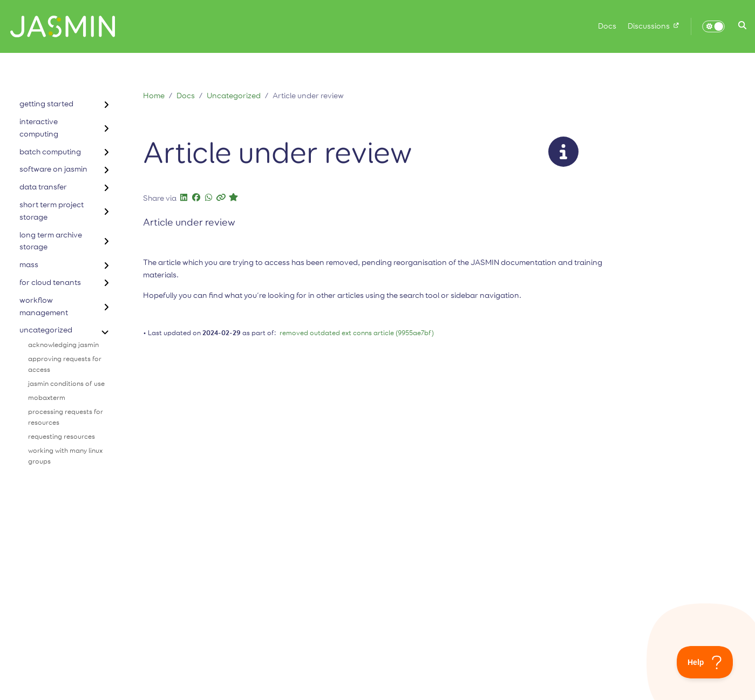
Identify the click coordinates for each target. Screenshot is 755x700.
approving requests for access (65, 365)
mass (29, 265)
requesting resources (62, 437)
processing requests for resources (66, 417)
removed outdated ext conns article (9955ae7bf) (357, 333)
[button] (742, 26)
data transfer (43, 187)
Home (154, 96)
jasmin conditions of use (66, 384)
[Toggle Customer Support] (705, 662)
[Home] (59, 26)
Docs (186, 96)
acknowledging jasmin (63, 345)
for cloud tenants (50, 283)
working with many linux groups (65, 456)
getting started (46, 104)
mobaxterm (47, 398)
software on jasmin (53, 169)
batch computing (50, 152)
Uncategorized (234, 96)
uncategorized (46, 330)
